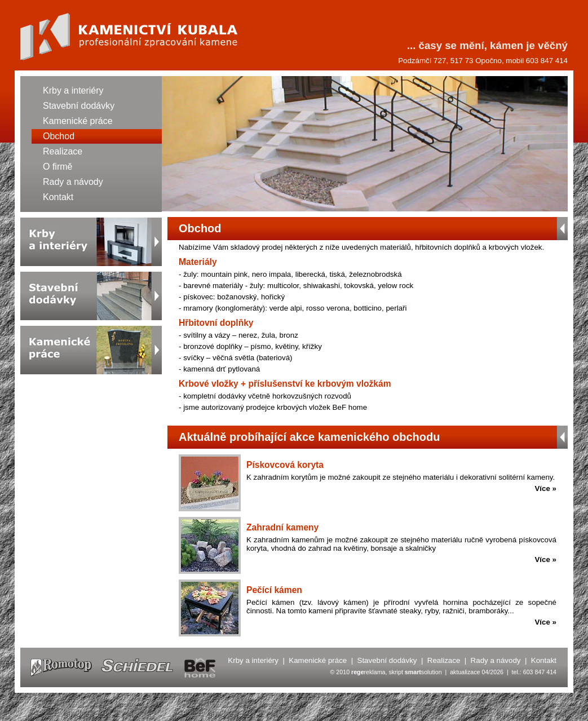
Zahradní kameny (282, 527)
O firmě (58, 167)
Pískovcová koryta (285, 465)
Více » (545, 488)
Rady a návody (73, 182)
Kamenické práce (78, 121)
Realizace (63, 151)
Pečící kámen (274, 590)
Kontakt (58, 197)
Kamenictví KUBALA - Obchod (130, 37)
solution (423, 672)
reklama (368, 672)
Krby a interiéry (73, 90)
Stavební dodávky (79, 106)
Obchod (59, 136)
